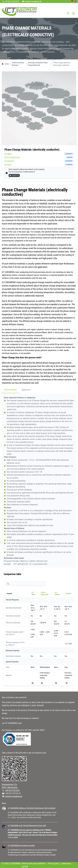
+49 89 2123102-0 (12, 1)
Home (5, 64)
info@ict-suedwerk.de (33, 1)
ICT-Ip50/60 (39, 161)
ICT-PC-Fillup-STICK (39, 157)
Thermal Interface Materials (18, 64)
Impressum (66, 863)
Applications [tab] (26, 390)
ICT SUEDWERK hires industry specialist (21, 845)
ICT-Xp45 (39, 165)
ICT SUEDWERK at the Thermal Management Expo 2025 (27, 826)
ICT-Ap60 (39, 154)
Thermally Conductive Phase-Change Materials (38, 64)
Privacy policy (54, 863)
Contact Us (14, 175)
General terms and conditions (34, 863)
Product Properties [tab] (10, 390)
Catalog (25, 866)
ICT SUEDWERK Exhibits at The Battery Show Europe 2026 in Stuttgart (32, 808)
